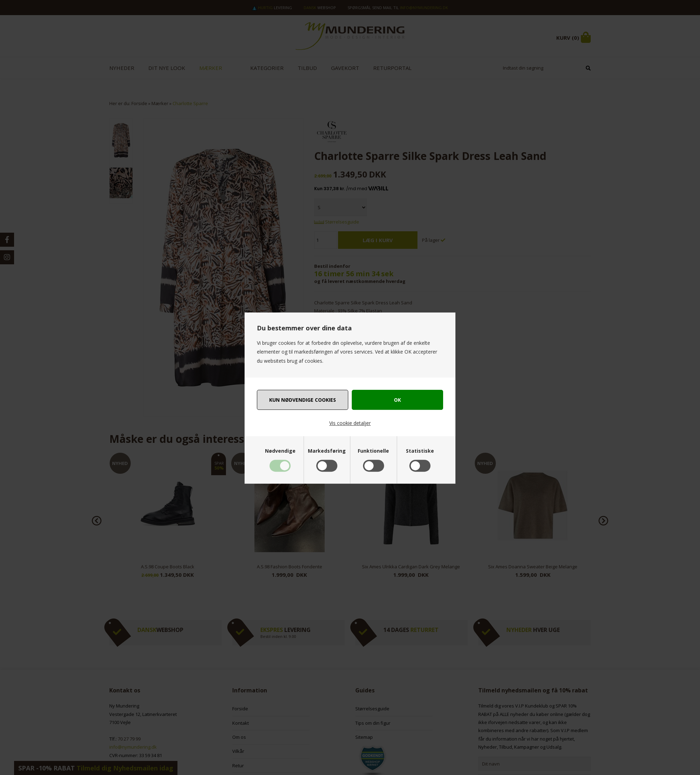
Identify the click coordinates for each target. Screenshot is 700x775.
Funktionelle (373, 451)
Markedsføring (327, 451)
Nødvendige (280, 451)
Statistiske (420, 451)
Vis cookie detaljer (350, 423)
